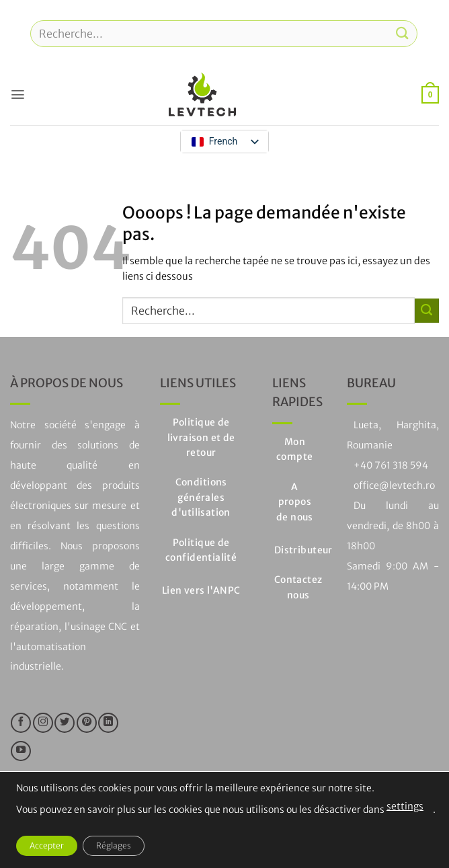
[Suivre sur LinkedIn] (108, 723)
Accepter (47, 845)
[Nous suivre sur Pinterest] (87, 723)
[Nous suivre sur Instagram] (43, 723)
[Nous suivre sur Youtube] (21, 751)
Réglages (114, 845)
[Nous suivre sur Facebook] (21, 723)
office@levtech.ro (394, 485)
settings (405, 806)
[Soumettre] (403, 33)
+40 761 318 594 (391, 465)
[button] (17, 94)
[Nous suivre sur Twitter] (65, 723)
